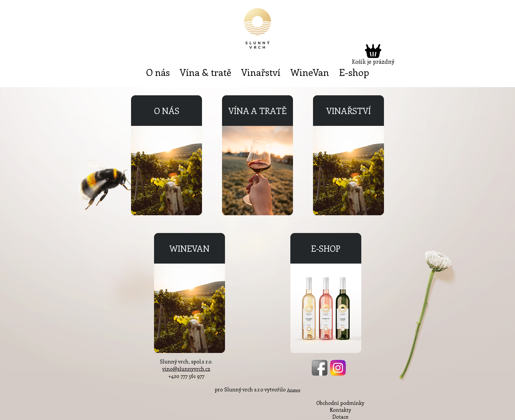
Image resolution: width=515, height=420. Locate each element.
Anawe (294, 390)
